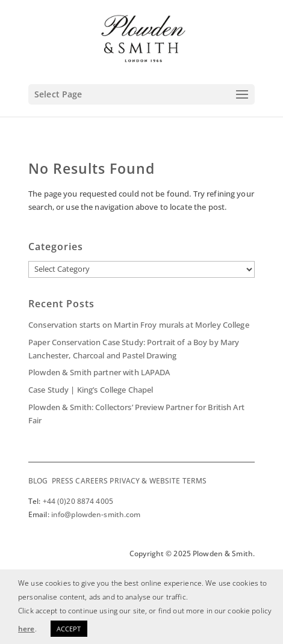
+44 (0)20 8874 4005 (78, 501)
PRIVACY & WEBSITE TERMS (158, 481)
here (26, 629)
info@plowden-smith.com (96, 514)
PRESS (63, 481)
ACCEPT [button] (69, 629)
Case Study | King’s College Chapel (91, 390)
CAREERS (92, 481)
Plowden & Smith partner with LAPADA (99, 372)
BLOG (38, 481)
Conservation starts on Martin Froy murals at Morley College (139, 325)
